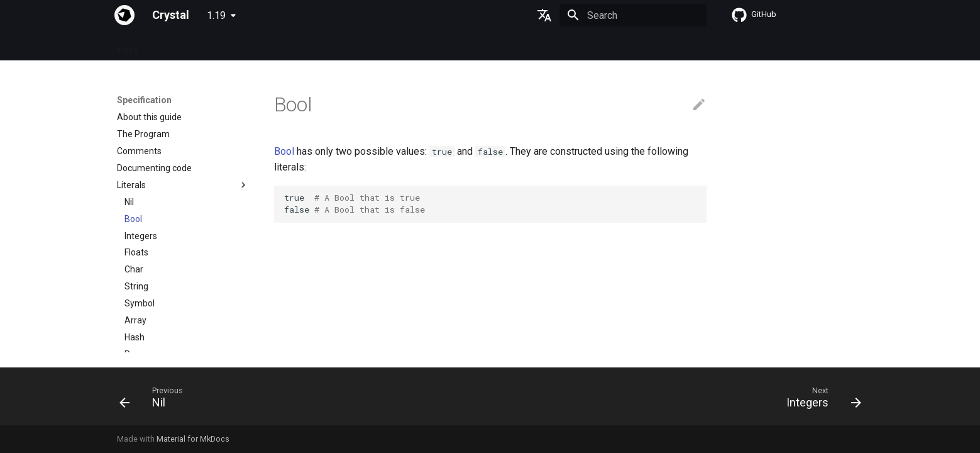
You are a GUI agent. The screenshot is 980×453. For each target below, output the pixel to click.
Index (128, 46)
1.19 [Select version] (216, 15)
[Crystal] (124, 15)
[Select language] (544, 15)
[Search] (633, 15)
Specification (179, 46)
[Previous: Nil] (155, 400)
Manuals (329, 46)
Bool (284, 151)
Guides (234, 46)
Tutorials (279, 46)
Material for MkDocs (193, 439)
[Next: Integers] (819, 400)
